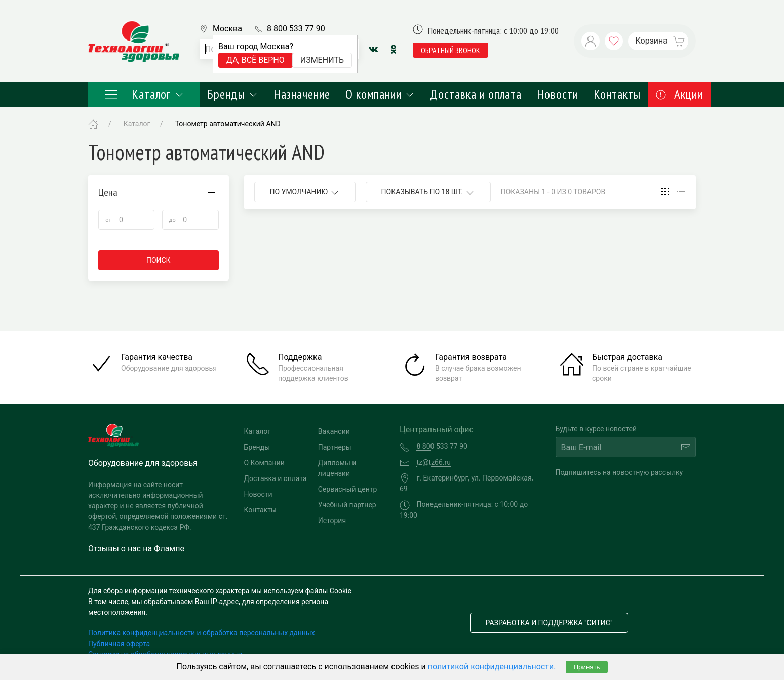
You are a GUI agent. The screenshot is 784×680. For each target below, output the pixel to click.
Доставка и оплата (476, 94)
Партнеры (335, 447)
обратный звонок (450, 50)
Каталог (144, 94)
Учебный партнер (347, 505)
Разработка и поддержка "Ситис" (549, 623)
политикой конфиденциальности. (492, 667)
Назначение (302, 94)
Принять (586, 667)
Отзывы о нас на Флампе (136, 549)
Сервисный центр (348, 489)
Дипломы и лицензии (337, 468)
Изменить (322, 60)
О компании (380, 94)
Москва (227, 29)
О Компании (264, 463)
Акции (679, 94)
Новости (558, 94)
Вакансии (334, 431)
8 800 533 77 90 (296, 29)
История (332, 521)
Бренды (233, 94)
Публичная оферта (119, 644)
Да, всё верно (256, 60)
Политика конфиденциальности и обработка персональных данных (202, 633)
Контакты (617, 94)
